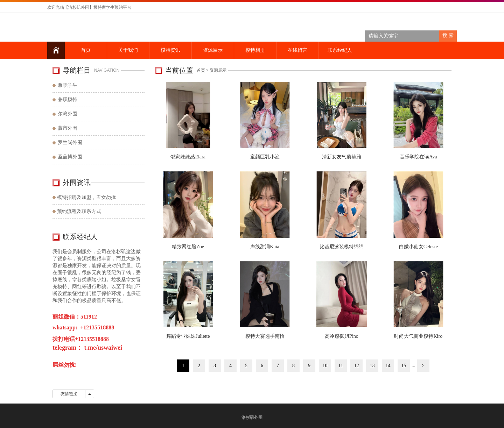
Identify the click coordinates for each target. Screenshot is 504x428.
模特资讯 (170, 50)
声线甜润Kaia (265, 247)
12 (357, 366)
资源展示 (213, 50)
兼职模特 (68, 99)
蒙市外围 (68, 128)
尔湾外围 (68, 114)
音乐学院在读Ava (418, 157)
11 (341, 366)
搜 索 (448, 35)
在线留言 (297, 50)
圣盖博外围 (70, 157)
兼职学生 (68, 85)
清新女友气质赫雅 (342, 157)
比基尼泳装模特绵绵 (342, 247)
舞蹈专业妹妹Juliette (188, 336)
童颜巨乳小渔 (265, 157)
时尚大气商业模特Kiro (418, 336)
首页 (86, 50)
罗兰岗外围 (70, 142)
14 (388, 366)
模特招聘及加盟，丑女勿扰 (86, 197)
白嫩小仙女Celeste (418, 247)
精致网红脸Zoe (188, 247)
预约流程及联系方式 (79, 211)
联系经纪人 (340, 50)
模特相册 (255, 50)
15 (404, 366)
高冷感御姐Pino (342, 336)
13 (372, 366)
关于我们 (128, 50)
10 (325, 366)
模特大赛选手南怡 (265, 336)
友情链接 (69, 394)
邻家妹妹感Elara (188, 157)
